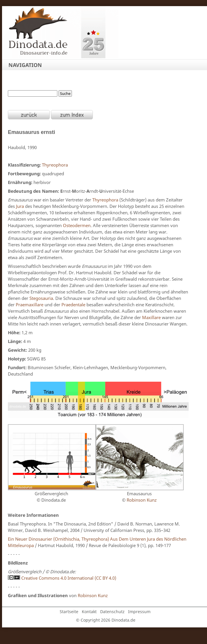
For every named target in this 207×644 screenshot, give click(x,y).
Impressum (139, 612)
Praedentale (73, 305)
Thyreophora (55, 165)
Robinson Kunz (141, 500)
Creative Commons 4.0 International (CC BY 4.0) (62, 578)
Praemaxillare (30, 305)
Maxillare (151, 317)
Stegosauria (41, 298)
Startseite (69, 612)
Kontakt (89, 612)
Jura (20, 206)
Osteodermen (77, 225)
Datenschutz (112, 612)
